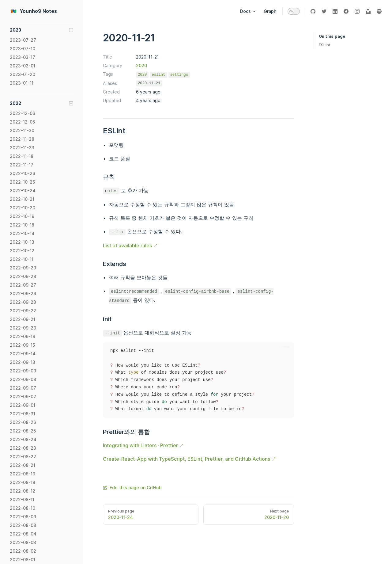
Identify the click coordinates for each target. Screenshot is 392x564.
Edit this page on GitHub (132, 488)
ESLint (325, 45)
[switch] (294, 11)
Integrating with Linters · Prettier (140, 445)
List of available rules (127, 246)
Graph (270, 11)
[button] (42, 30)
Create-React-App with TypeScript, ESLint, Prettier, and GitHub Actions (187, 459)
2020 (141, 65)
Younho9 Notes (33, 11)
